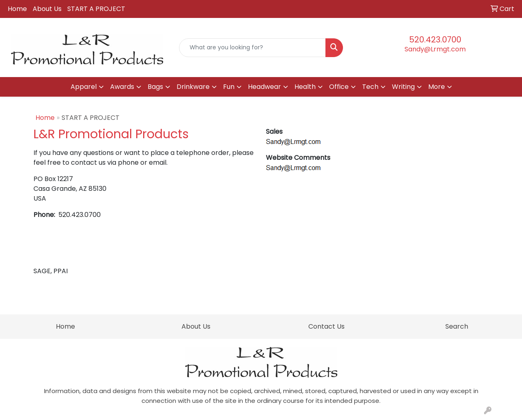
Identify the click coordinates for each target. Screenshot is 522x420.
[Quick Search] (253, 48)
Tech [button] (370, 87)
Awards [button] (122, 87)
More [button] (437, 87)
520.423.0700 (435, 40)
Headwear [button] (264, 87)
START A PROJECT (96, 9)
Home (17, 9)
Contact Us (326, 326)
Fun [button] (229, 87)
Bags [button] (155, 87)
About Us (47, 9)
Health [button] (305, 87)
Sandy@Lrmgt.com (435, 49)
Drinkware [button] (193, 87)
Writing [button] (403, 87)
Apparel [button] (84, 87)
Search (457, 326)
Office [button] (339, 87)
